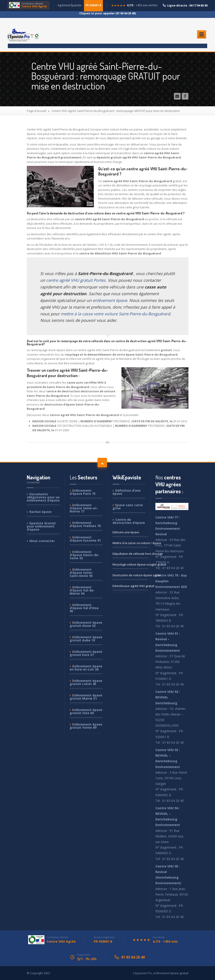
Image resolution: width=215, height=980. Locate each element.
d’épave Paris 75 (83, 492)
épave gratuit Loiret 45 (86, 682)
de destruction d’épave (129, 521)
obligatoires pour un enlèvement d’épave (43, 497)
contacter (42, 541)
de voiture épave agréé (130, 575)
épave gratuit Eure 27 (86, 653)
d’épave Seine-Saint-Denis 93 (81, 573)
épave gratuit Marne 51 (86, 697)
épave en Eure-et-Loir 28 (86, 668)
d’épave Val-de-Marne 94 (82, 590)
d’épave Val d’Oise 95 (84, 608)
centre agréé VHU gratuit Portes (76, 280)
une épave (126, 532)
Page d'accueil (37, 111)
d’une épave (127, 492)
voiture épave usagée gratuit (130, 564)
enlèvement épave (110, 300)
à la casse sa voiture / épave (130, 543)
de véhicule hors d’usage (130, 554)
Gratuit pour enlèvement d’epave (41, 526)
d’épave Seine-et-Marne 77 (84, 508)
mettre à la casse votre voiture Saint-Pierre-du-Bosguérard (115, 314)
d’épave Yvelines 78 (85, 524)
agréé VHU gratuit (130, 586)
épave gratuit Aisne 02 (86, 624)
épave (41, 512)
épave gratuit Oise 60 (86, 711)
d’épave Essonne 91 (85, 539)
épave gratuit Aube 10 (86, 639)
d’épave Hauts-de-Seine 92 (85, 555)
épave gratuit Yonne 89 (86, 726)
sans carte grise (128, 507)
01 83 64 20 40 (133, 957)
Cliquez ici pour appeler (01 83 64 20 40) (107, 13)
